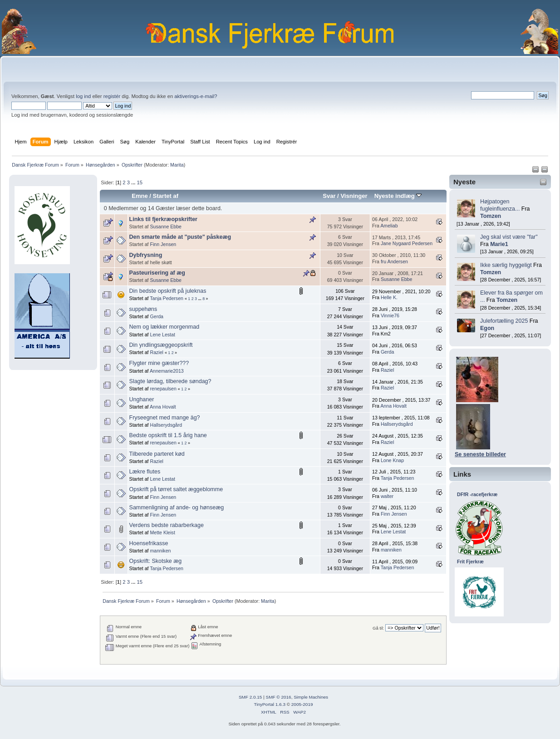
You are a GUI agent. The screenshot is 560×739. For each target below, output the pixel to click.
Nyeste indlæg (398, 196)
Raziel (157, 352)
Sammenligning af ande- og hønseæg (177, 507)
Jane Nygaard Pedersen (407, 243)
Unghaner (142, 399)
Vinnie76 (390, 315)
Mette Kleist (163, 532)
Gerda (157, 316)
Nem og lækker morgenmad (165, 327)
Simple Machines (311, 697)
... (134, 182)
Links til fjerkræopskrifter (163, 219)
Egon (487, 328)
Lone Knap (392, 460)
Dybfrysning (146, 255)
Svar (329, 196)
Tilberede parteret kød (157, 454)
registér (112, 96)
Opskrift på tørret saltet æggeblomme (176, 489)
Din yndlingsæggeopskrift (161, 345)
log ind (83, 96)
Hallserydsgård (166, 425)
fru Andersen (394, 261)
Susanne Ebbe (166, 227)
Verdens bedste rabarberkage (167, 525)
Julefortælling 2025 (504, 321)
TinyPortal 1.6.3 (269, 704)
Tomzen (491, 216)
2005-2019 (302, 704)
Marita (177, 165)
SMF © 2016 (279, 697)
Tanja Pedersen (167, 298)
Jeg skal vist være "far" (509, 237)
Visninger (354, 196)
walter (387, 496)
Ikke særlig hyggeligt (506, 265)
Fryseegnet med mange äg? (165, 418)
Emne (140, 196)
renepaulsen (163, 389)
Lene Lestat (163, 335)
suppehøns (143, 309)
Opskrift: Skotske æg (156, 561)
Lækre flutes (145, 472)
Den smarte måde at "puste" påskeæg (180, 237)
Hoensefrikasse (149, 543)
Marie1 (499, 244)
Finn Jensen (163, 244)
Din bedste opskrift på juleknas (168, 291)
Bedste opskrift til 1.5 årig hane (168, 435)
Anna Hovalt (163, 407)
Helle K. (389, 297)
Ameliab (389, 226)
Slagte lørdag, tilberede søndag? (170, 381)
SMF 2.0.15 (251, 697)
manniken (161, 551)
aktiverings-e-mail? (196, 96)
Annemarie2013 (167, 371)
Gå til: (378, 628)
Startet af (166, 196)
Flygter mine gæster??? (159, 363)
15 (139, 182)
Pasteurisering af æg (157, 273)
